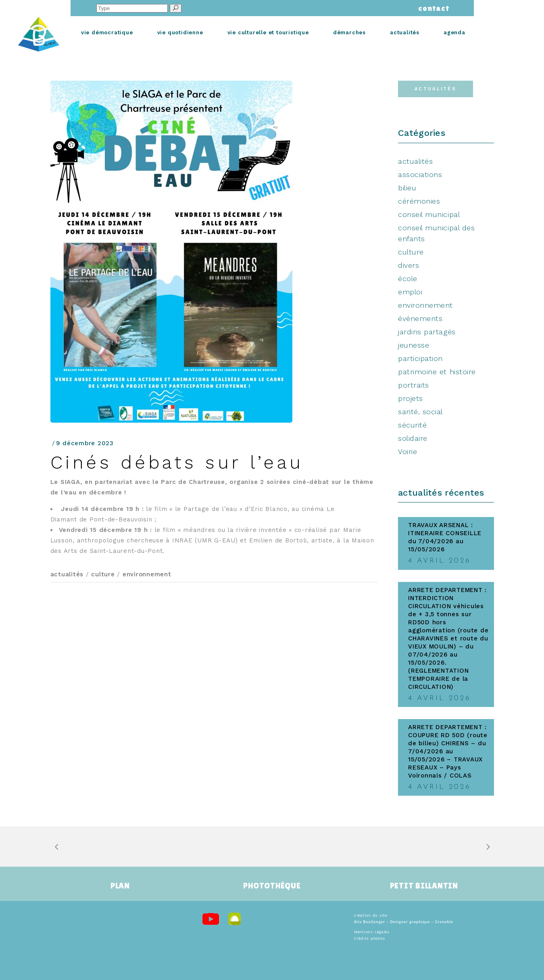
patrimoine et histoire (437, 372)
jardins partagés (427, 332)
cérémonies (419, 201)
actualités (67, 574)
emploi (410, 292)
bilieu (407, 188)
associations (420, 174)
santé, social (420, 412)
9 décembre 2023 (85, 443)
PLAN (120, 886)
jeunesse (414, 345)
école (408, 278)
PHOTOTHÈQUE (272, 886)
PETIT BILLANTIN (424, 886)
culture (103, 574)
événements (420, 318)
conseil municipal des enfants (436, 233)
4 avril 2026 (439, 561)
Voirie (407, 451)
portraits (414, 385)
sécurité (412, 425)
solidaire (413, 438)
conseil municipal (429, 214)
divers (409, 265)
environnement (147, 574)
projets (411, 398)
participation (420, 358)
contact (432, 8)
